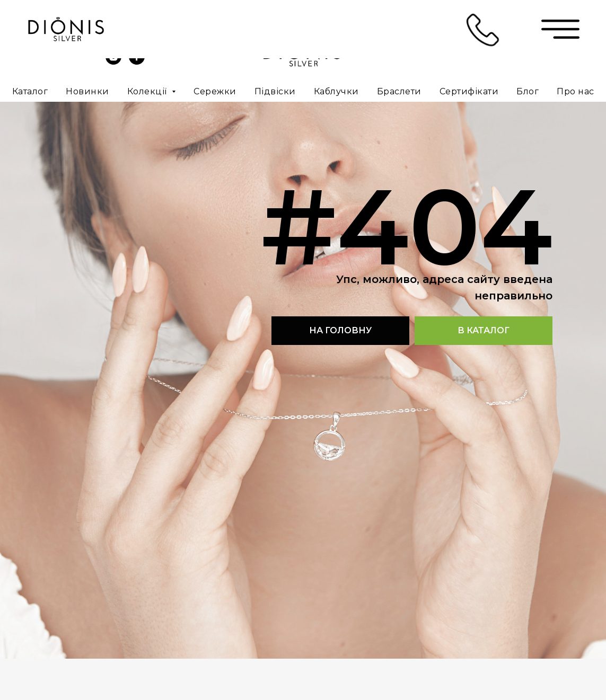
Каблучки (336, 91)
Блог (528, 91)
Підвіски (275, 91)
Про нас (576, 91)
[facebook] (137, 62)
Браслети (399, 91)
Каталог (30, 91)
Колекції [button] (148, 91)
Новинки (87, 91)
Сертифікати (469, 91)
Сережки (215, 91)
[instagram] (113, 62)
